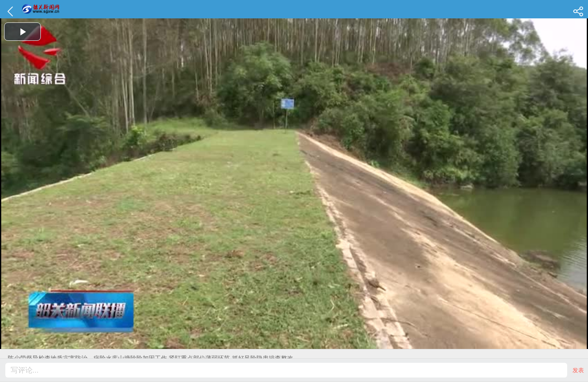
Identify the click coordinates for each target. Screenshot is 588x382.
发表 (578, 370)
